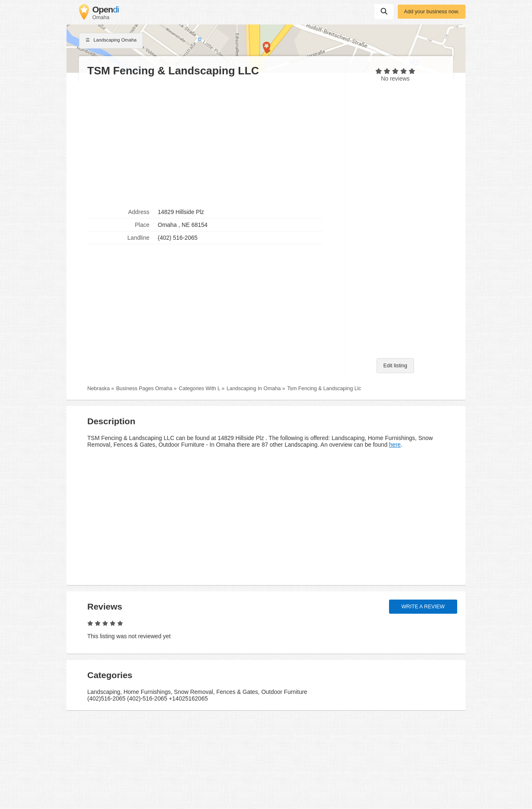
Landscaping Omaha (111, 41)
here (395, 445)
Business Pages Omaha (144, 389)
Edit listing (395, 366)
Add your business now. (432, 12)
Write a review (423, 607)
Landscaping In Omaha (254, 389)
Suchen (384, 11)
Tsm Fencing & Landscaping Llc (324, 389)
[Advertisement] (212, 142)
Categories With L (199, 389)
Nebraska (99, 389)
